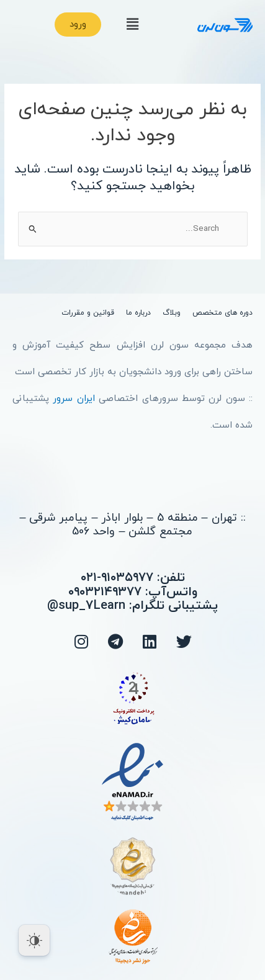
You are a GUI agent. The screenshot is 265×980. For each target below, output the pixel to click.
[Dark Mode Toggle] (34, 940)
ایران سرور (74, 399)
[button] (132, 25)
